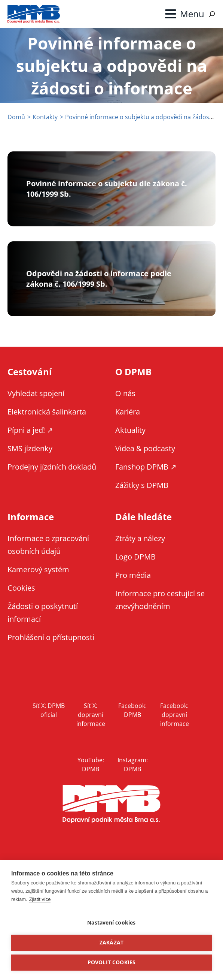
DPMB (111, 804)
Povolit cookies (112, 962)
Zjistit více (40, 899)
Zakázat (111, 943)
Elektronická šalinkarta (47, 412)
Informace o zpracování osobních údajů (48, 545)
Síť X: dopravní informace (91, 715)
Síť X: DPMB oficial (49, 710)
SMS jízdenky (30, 448)
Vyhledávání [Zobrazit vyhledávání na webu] (212, 14)
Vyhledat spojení (36, 393)
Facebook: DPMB (132, 710)
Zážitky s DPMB (142, 485)
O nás (125, 393)
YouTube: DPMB (91, 765)
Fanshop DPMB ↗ (146, 467)
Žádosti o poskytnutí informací (43, 613)
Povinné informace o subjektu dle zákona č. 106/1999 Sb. (107, 189)
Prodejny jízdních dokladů (52, 467)
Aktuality (130, 430)
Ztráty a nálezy (140, 538)
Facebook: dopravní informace (175, 715)
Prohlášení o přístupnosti (51, 637)
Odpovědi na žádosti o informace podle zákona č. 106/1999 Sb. (99, 279)
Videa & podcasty (145, 448)
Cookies (21, 588)
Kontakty (45, 117)
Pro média (133, 575)
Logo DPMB (135, 557)
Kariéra (128, 412)
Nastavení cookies (111, 923)
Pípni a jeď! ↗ (30, 430)
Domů (16, 117)
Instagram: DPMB (133, 765)
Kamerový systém (38, 569)
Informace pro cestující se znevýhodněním (160, 600)
